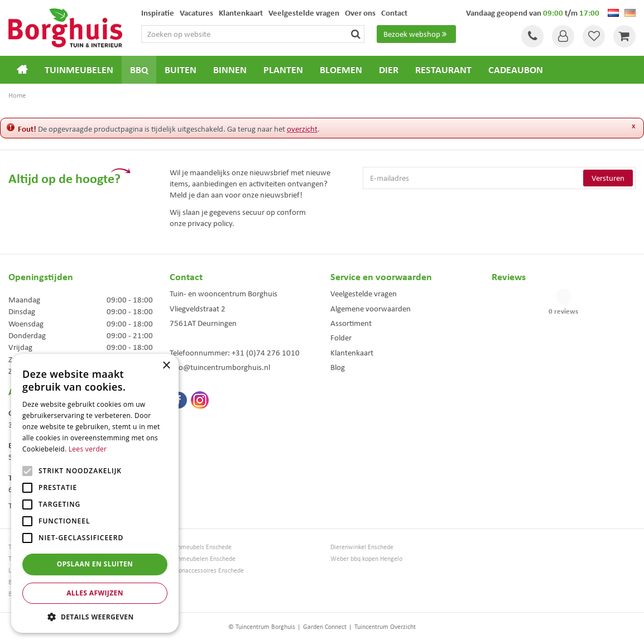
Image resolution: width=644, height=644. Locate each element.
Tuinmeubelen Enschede (203, 559)
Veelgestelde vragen (364, 294)
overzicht (302, 129)
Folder (341, 338)
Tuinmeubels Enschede (201, 547)
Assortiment (351, 323)
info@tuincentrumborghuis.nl (220, 367)
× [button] (166, 366)
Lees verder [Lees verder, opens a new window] (88, 449)
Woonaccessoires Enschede (207, 571)
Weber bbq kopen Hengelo (366, 559)
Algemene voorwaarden (371, 309)
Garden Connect (325, 627)
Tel (532, 36)
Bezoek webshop (416, 34)
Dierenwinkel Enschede (362, 547)
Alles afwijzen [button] (95, 593)
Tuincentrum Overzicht (385, 627)
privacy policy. (211, 223)
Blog (338, 367)
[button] (95, 616)
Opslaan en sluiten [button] (95, 564)
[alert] (95, 493)
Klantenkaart (352, 353)
